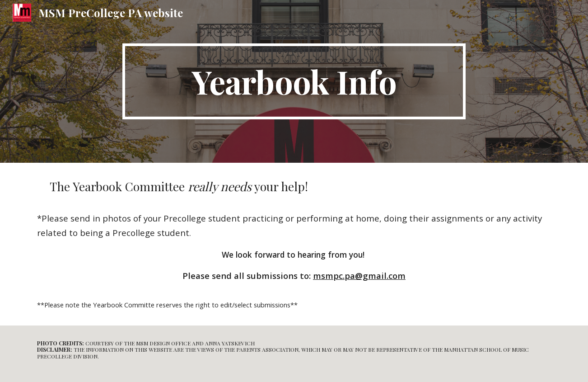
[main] (294, 81)
